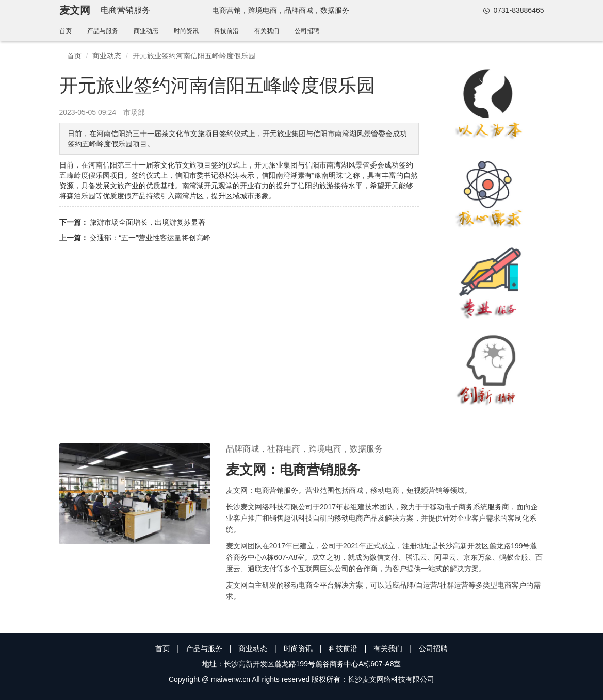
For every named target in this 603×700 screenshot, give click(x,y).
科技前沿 (226, 31)
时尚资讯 (186, 31)
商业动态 (146, 31)
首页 (66, 31)
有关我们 (267, 31)
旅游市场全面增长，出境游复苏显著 (148, 222)
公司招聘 (307, 31)
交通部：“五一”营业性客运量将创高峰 (150, 238)
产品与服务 (103, 31)
